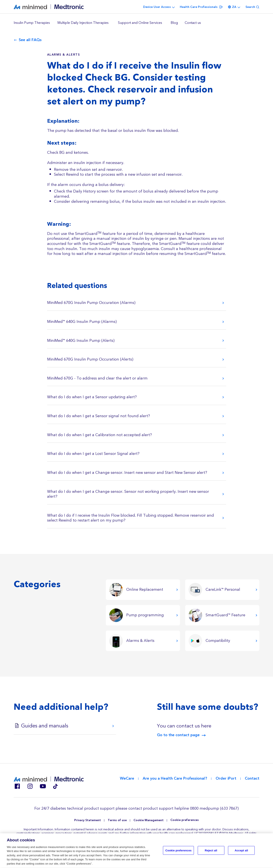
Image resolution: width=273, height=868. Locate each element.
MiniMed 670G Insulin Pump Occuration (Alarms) (91, 303)
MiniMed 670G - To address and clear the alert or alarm (97, 378)
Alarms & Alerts (64, 55)
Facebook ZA (17, 786)
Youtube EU (43, 786)
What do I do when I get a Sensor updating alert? (92, 397)
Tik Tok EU (55, 786)
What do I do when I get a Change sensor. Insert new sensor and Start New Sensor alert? (127, 473)
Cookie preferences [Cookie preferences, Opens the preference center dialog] (178, 852)
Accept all (241, 852)
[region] (136, 23)
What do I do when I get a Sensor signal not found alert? (99, 416)
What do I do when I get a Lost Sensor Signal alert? (93, 454)
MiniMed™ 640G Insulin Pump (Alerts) (81, 341)
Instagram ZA (30, 786)
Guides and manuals (45, 726)
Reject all (211, 852)
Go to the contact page (178, 735)
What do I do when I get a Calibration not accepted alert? (99, 435)
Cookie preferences (185, 820)
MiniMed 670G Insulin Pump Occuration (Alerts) (90, 359)
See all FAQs (30, 40)
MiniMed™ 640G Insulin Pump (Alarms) (82, 322)
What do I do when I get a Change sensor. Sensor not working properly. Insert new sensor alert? (128, 494)
